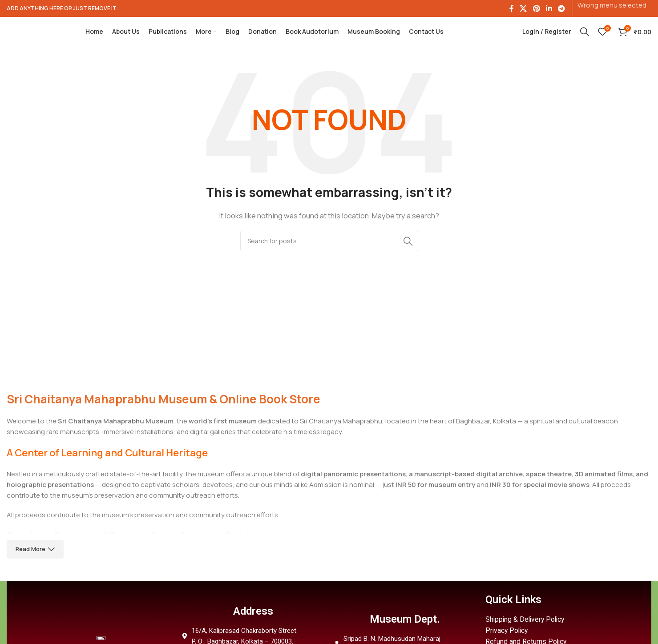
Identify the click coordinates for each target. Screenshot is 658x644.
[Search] (585, 38)
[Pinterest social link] (536, 9)
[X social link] (523, 9)
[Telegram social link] (562, 9)
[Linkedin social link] (549, 9)
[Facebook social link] (511, 9)
